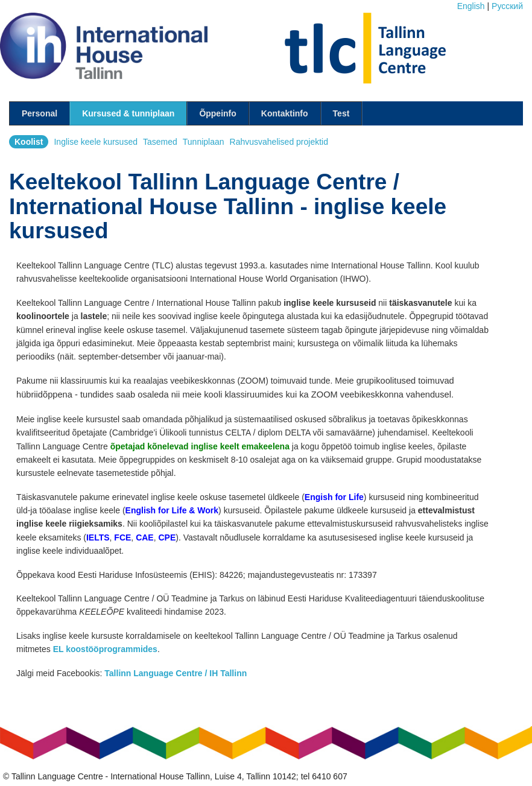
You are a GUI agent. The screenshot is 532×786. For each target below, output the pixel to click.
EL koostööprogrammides (105, 649)
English (471, 6)
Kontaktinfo (285, 113)
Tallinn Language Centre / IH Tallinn (176, 673)
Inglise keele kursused (96, 142)
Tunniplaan (204, 142)
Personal (40, 113)
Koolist (29, 142)
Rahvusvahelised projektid (279, 142)
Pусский (507, 6)
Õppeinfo (217, 113)
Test (341, 113)
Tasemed (160, 142)
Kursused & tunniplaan (128, 113)
